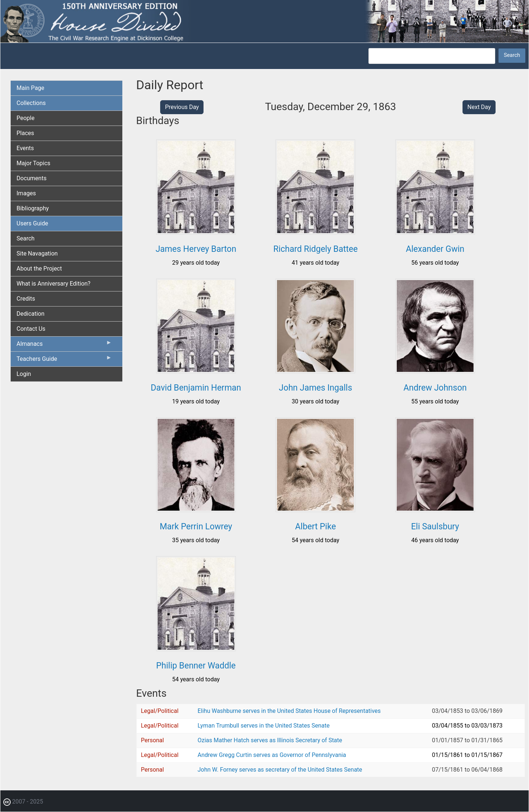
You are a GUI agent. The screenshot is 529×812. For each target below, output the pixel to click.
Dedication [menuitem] (30, 314)
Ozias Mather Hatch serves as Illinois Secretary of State (270, 740)
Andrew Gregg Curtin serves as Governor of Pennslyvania (272, 755)
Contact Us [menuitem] (31, 329)
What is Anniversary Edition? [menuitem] (53, 284)
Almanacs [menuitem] (64, 345)
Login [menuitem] (24, 374)
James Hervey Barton (196, 249)
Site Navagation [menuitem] (37, 253)
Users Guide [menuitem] (32, 223)
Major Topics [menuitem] (33, 163)
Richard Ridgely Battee (316, 249)
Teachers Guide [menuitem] (64, 360)
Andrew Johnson (435, 388)
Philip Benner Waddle (196, 666)
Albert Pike (315, 527)
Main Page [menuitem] (30, 88)
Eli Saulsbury (435, 527)
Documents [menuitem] (32, 178)
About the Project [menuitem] (39, 269)
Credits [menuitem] (26, 299)
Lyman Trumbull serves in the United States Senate (264, 726)
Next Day (479, 107)
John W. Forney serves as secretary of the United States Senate (280, 770)
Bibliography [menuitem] (33, 208)
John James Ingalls (315, 388)
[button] (196, 232)
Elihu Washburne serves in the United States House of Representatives (289, 711)
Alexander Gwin (435, 249)
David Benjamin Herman (196, 388)
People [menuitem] (26, 118)
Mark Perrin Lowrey (196, 527)
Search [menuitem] (26, 238)
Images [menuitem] (26, 193)
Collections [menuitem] (31, 103)
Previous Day (182, 107)
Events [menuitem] (25, 148)
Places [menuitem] (25, 133)
